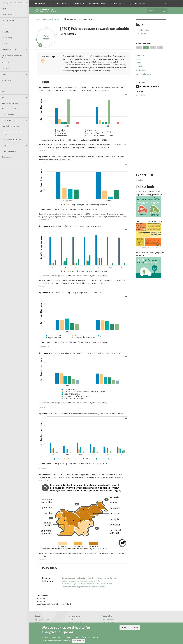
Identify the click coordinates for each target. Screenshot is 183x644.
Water (4, 92)
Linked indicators (143, 74)
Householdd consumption (11, 126)
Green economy (7, 80)
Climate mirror (7, 157)
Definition (140, 55)
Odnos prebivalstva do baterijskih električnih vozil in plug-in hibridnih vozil (89, 578)
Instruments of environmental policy (12, 133)
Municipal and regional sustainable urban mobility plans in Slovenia (87, 584)
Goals (138, 63)
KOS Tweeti (140, 95)
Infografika (6, 26)
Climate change (7, 38)
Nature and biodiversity (10, 103)
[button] (166, 4)
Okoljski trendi (8, 20)
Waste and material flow (10, 109)
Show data (43, 150)
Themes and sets (8, 15)
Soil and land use (8, 115)
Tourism (5, 145)
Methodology (142, 70)
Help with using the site (76, 622)
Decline (135, 628)
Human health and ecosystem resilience (12, 56)
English (143, 33)
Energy (4, 43)
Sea (3, 97)
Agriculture (6, 69)
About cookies (79, 641)
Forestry (5, 74)
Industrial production (9, 120)
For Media (6, 32)
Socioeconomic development (12, 140)
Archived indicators (109, 622)
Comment (140, 66)
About (71, 620)
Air (3, 86)
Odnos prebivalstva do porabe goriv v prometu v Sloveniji (84, 587)
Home (4, 9)
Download (140, 180)
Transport (5, 63)
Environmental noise (9, 151)
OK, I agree (125, 628)
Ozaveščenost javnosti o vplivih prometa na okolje (81, 581)
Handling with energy (9, 49)
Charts (139, 59)
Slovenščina (145, 30)
